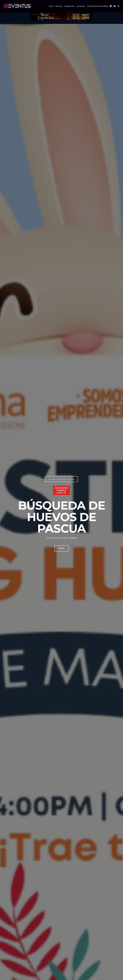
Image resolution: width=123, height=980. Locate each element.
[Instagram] (118, 6)
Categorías (69, 6)
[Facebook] (111, 6)
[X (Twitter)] (115, 6)
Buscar (59, 6)
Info (61, 548)
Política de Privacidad (98, 6)
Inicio (51, 6)
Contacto (81, 6)
